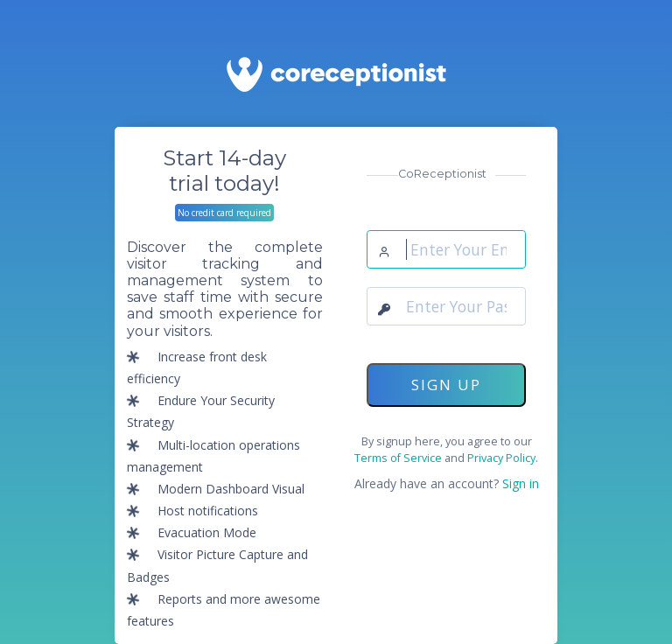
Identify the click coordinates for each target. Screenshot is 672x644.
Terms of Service (398, 458)
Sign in (519, 483)
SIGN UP (446, 385)
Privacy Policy (501, 458)
